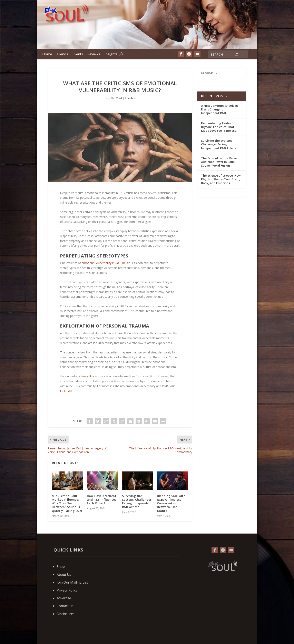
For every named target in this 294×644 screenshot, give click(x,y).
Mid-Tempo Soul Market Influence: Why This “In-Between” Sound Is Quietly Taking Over (67, 503)
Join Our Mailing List (72, 582)
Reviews (94, 55)
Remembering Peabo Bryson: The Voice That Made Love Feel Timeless (219, 127)
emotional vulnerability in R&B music (106, 263)
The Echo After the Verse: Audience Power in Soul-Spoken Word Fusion (219, 162)
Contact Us (65, 606)
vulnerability (86, 376)
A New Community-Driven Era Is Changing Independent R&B (219, 109)
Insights (111, 55)
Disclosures (66, 614)
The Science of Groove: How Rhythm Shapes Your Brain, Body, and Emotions (221, 179)
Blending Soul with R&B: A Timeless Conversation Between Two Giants (171, 503)
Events (78, 55)
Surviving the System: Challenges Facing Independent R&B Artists (137, 501)
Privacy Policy (67, 590)
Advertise (64, 598)
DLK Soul (66, 391)
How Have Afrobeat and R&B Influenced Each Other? (102, 500)
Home (47, 55)
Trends (62, 55)
